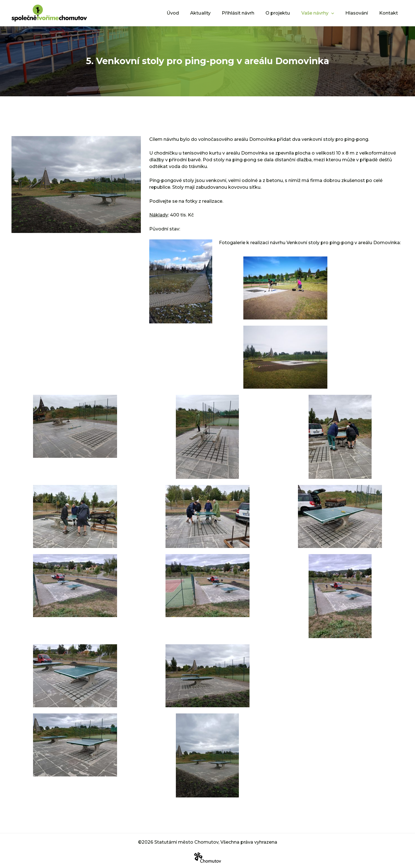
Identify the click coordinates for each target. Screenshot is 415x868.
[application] (337, 13)
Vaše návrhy (324, 13)
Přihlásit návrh (249, 13)
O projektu (286, 13)
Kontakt (390, 13)
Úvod (188, 13)
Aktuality (214, 13)
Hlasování (360, 13)
